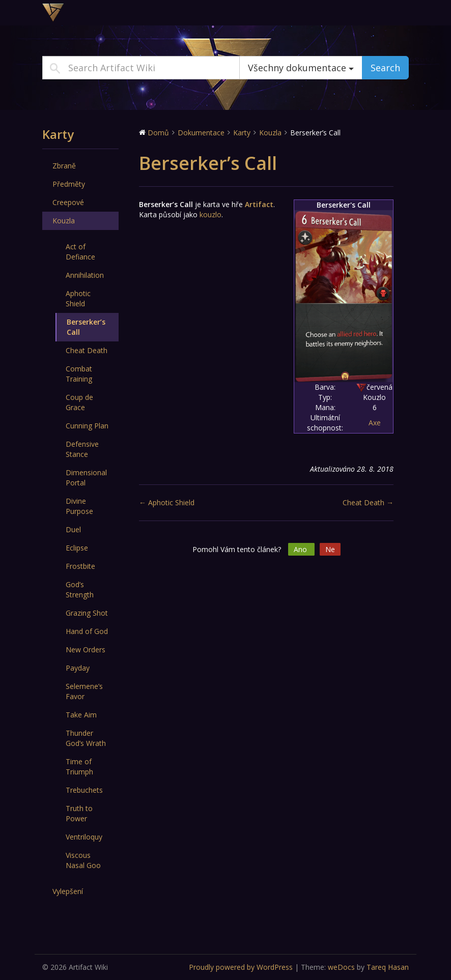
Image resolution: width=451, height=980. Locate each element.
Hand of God (87, 631)
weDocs (341, 967)
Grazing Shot (87, 613)
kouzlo (210, 214)
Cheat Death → (368, 502)
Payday (78, 668)
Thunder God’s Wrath (86, 738)
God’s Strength (80, 589)
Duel (73, 529)
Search (385, 68)
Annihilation (85, 275)
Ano (301, 549)
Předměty (69, 184)
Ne (330, 549)
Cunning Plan (87, 426)
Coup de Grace (79, 402)
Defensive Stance (82, 449)
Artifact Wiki (106, 12)
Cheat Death (87, 350)
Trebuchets (84, 790)
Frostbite (80, 566)
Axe (375, 423)
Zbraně (64, 166)
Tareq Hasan (388, 967)
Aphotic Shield (78, 298)
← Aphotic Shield (167, 502)
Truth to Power (79, 813)
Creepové (68, 202)
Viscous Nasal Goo (83, 860)
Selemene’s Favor (84, 691)
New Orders (86, 650)
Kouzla (64, 221)
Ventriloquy (84, 837)
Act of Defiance (80, 252)
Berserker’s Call (86, 327)
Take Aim (81, 715)
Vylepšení (68, 891)
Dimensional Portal (86, 478)
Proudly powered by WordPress (241, 967)
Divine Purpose (79, 506)
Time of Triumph (79, 767)
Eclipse (77, 548)
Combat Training (79, 374)
